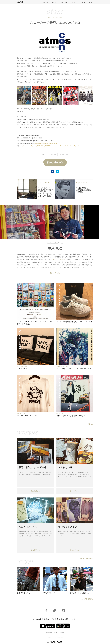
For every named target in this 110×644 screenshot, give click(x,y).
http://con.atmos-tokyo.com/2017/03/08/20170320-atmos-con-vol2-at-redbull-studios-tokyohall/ (50, 146)
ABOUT (74, 2)
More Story (87, 599)
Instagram (63, 610)
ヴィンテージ (52, 154)
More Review (87, 558)
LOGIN (83, 2)
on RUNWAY (55, 642)
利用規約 (62, 633)
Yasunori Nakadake (55, 18)
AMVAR (64, 2)
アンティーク (64, 154)
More (91, 424)
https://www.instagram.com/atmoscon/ (46, 143)
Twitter (58, 172)
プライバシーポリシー (51, 633)
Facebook (53, 172)
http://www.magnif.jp (59, 259)
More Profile (55, 273)
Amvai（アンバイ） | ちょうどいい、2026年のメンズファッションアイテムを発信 (20, 2)
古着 (43, 154)
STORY (55, 2)
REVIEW (45, 2)
